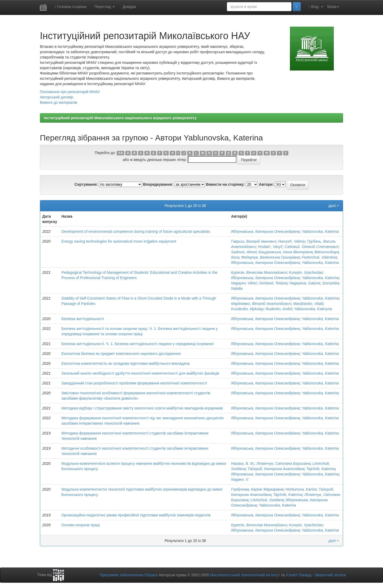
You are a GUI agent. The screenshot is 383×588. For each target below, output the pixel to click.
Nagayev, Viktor (244, 283)
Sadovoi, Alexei (244, 252)
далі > (334, 206)
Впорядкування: (158, 184)
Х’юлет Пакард (298, 575)
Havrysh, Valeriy (292, 241)
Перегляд (105, 7)
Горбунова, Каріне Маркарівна (257, 489)
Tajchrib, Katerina (321, 469)
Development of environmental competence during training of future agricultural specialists (136, 231)
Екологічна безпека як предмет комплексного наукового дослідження (121, 354)
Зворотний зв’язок (330, 575)
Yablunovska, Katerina (320, 231)
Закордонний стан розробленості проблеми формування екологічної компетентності (134, 383)
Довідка (129, 7)
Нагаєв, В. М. (243, 463)
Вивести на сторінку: (225, 184)
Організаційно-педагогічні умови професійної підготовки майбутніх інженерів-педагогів (136, 515)
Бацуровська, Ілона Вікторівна (286, 252)
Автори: (267, 184)
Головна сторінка (70, 7)
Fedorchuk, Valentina (319, 257)
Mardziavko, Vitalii (308, 304)
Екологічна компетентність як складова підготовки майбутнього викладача (126, 363)
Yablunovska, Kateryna (313, 309)
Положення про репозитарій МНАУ (70, 92)
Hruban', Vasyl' (270, 247)
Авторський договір (57, 97)
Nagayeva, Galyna (305, 283)
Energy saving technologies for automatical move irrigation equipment (119, 241)
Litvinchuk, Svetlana (267, 500)
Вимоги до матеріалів (59, 102)
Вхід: (316, 7)
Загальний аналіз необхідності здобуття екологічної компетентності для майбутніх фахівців (140, 373)
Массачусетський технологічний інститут (245, 575)
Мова (333, 7)
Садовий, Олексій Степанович (311, 247)
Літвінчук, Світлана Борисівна (283, 463)
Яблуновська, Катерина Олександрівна (265, 231)
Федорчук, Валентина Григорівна (270, 257)
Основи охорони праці (81, 525)
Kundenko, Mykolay (247, 309)
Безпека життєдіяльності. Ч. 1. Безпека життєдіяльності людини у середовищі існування (138, 344)
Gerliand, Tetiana (273, 283)
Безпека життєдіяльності (83, 319)
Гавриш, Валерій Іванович (254, 241)
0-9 (121, 153)
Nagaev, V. (240, 479)
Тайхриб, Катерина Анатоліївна (276, 469)
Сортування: (86, 184)
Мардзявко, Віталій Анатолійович (261, 304)
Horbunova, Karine (301, 489)
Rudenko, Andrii (279, 309)
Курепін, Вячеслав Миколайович (259, 272)
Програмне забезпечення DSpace (129, 575)
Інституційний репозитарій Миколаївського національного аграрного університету (120, 118)
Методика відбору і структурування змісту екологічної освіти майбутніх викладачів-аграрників (142, 408)
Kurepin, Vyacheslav (306, 272)
